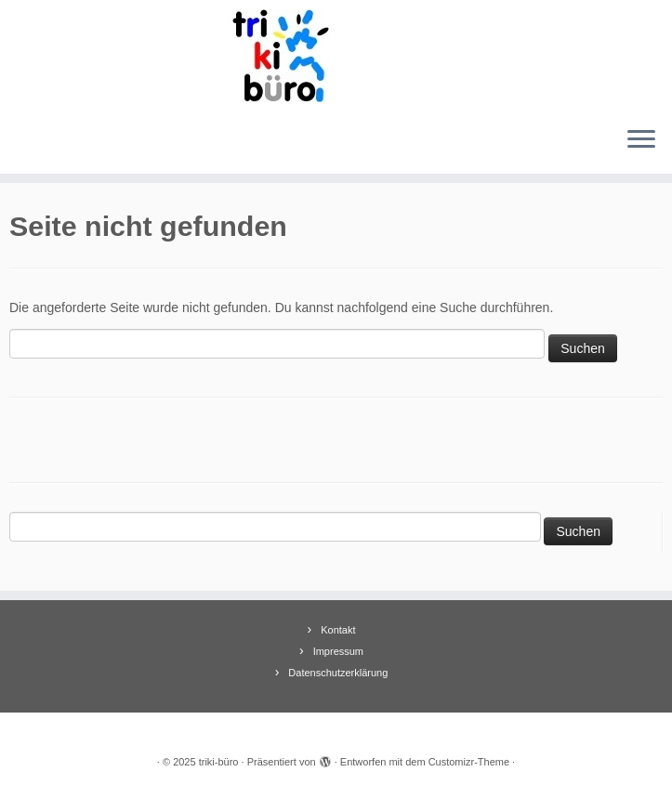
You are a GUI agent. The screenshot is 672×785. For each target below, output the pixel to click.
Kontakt (338, 630)
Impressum (338, 651)
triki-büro (219, 762)
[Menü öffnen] (641, 140)
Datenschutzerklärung (338, 673)
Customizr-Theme (469, 762)
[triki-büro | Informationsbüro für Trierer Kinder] (336, 56)
